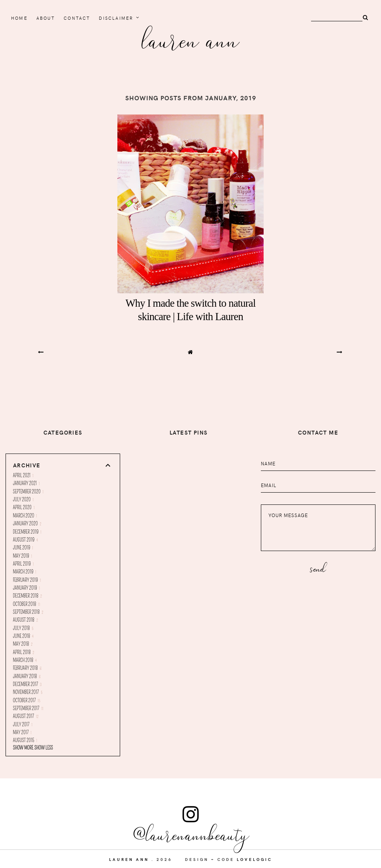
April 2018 (24, 652)
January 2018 (27, 677)
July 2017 (23, 725)
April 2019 (24, 564)
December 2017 (27, 684)
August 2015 (25, 741)
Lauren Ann (191, 39)
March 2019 (25, 572)
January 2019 (26, 588)
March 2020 (25, 516)
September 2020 (28, 492)
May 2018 (23, 644)
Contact (77, 18)
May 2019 (23, 556)
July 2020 (23, 500)
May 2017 (22, 733)
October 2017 (27, 701)
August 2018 (25, 620)
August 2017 (26, 716)
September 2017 (28, 709)
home (19, 18)
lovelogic (255, 859)
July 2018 (23, 628)
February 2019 (27, 580)
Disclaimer (116, 18)
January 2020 (27, 524)
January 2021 (26, 484)
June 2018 (23, 636)
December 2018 (27, 596)
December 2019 (27, 532)
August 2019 (25, 540)
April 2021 (23, 476)
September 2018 (28, 612)
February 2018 (27, 668)
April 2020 (24, 508)
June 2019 (23, 548)
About (46, 18)
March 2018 (25, 660)
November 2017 (28, 692)
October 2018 (27, 604)
